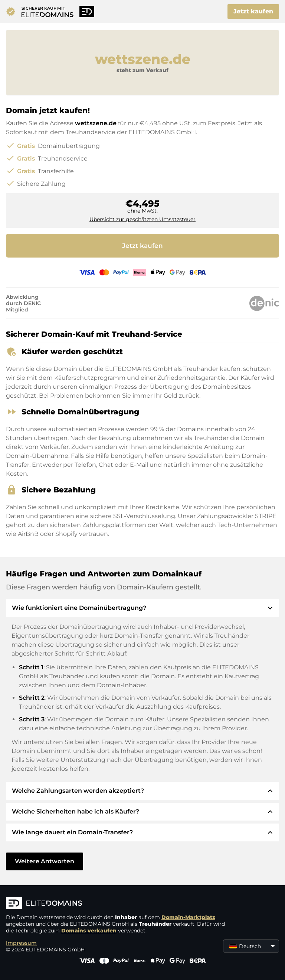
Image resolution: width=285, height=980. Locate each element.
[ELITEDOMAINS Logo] (117, 904)
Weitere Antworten (45, 861)
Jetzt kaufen (253, 11)
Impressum (21, 943)
